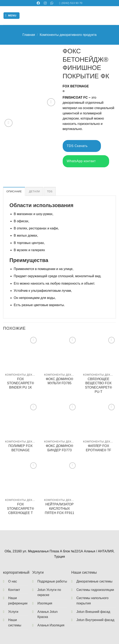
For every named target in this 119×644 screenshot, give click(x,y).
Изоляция (45, 603)
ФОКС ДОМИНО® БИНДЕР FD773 (60, 448)
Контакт (14, 590)
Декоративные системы (94, 581)
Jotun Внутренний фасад (95, 620)
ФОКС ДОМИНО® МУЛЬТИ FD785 (60, 381)
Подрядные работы (52, 581)
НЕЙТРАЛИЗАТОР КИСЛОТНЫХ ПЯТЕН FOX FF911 (59, 509)
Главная (29, 35)
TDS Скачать (82, 146)
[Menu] (12, 16)
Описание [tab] (14, 191)
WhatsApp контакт (86, 161)
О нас (13, 581)
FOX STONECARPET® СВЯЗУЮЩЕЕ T (21, 509)
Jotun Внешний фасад (93, 612)
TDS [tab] (50, 191)
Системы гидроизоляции (95, 590)
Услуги (13, 612)
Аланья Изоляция (51, 625)
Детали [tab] (34, 191)
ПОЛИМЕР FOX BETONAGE (21, 448)
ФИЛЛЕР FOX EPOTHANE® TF (98, 448)
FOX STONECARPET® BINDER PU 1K (21, 383)
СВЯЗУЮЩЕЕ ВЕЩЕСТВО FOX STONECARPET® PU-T (98, 385)
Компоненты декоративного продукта (68, 35)
